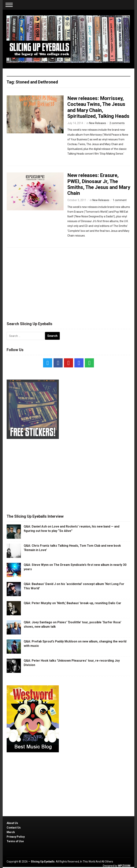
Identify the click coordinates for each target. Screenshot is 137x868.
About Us (12, 823)
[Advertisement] (68, 283)
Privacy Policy (16, 837)
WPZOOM (124, 866)
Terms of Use (15, 841)
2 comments (117, 123)
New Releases (98, 123)
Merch (11, 832)
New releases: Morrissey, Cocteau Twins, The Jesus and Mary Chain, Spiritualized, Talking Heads (98, 107)
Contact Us (14, 828)
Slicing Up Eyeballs (43, 862)
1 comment (120, 200)
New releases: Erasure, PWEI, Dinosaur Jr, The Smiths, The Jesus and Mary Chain (99, 184)
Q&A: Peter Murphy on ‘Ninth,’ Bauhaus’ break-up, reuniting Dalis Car (72, 603)
